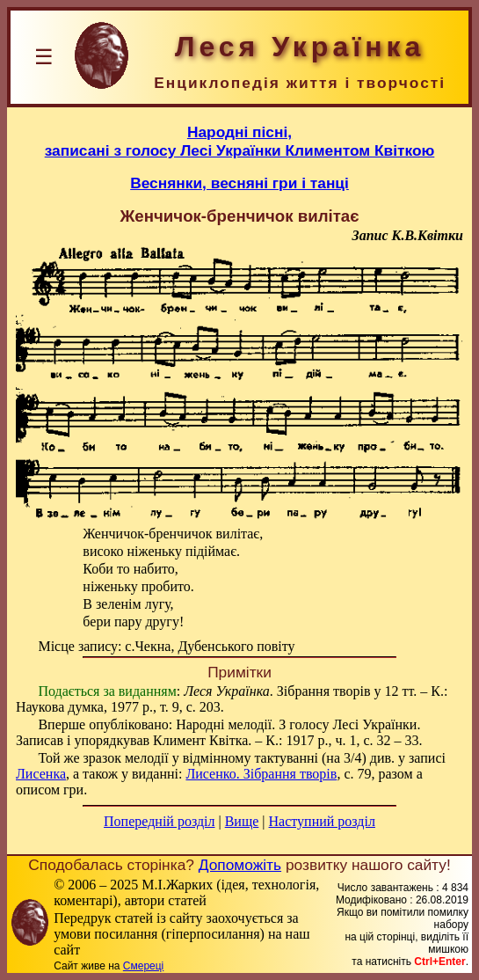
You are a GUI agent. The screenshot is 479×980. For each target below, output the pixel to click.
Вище (242, 821)
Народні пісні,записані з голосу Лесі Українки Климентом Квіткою (240, 141)
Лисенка (41, 774)
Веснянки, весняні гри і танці (239, 183)
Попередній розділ (159, 821)
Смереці (143, 966)
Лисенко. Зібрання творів (261, 774)
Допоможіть (240, 865)
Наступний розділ (322, 821)
